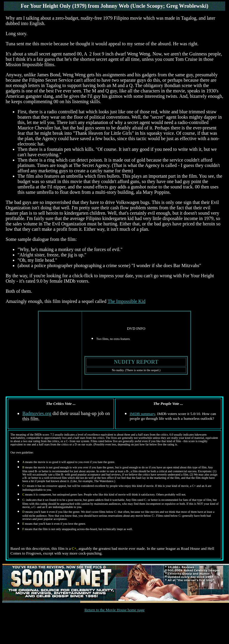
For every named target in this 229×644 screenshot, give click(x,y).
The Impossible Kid (127, 301)
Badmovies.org (37, 413)
